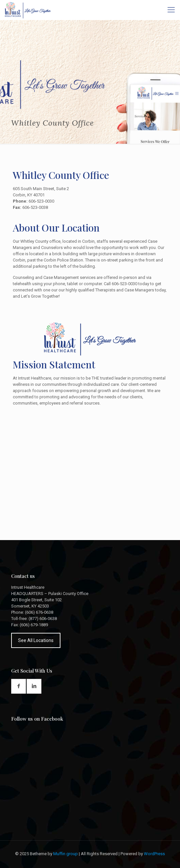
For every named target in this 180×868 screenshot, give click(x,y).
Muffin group (66, 854)
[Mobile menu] (171, 10)
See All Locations (36, 640)
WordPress (154, 854)
